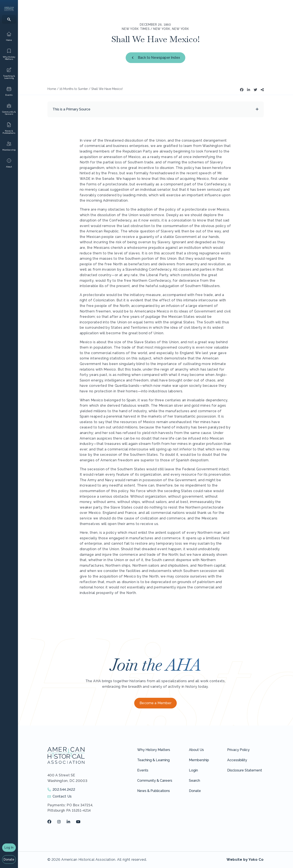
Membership (199, 760)
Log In (9, 847)
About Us (196, 750)
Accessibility (237, 760)
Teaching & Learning (153, 760)
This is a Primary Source (71, 109)
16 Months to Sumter (74, 89)
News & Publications (154, 791)
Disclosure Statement (245, 770)
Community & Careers (155, 781)
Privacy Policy (238, 750)
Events (143, 770)
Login (193, 770)
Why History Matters (154, 750)
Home (52, 89)
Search (194, 781)
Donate (9, 859)
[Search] (9, 19)
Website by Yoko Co (245, 860)
